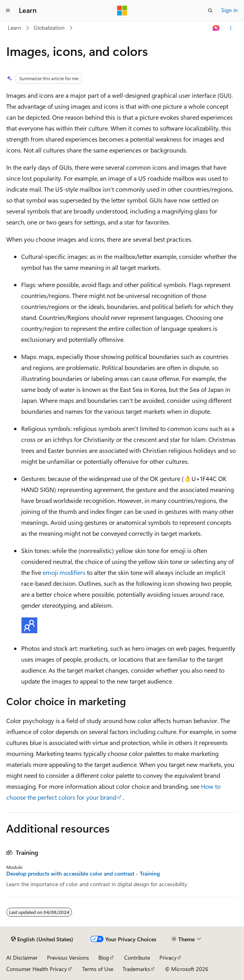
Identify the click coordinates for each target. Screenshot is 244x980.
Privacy (168, 958)
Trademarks (136, 969)
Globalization (49, 28)
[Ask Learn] (216, 28)
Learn (14, 28)
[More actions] (231, 28)
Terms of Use (98, 969)
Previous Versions (68, 958)
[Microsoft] (122, 11)
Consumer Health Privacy (37, 969)
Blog (104, 958)
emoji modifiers (64, 572)
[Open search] (210, 11)
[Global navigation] (8, 11)
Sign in (230, 10)
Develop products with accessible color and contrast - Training (83, 874)
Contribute (137, 958)
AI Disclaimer (22, 958)
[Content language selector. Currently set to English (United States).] (42, 939)
